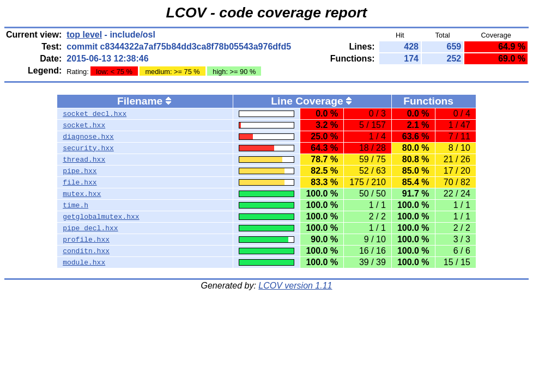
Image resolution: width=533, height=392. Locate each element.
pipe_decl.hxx (90, 228)
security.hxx (88, 148)
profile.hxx (86, 240)
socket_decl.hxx (95, 114)
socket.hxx (84, 125)
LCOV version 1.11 (295, 286)
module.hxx (84, 262)
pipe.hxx (80, 171)
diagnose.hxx (88, 137)
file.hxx (80, 182)
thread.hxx (84, 160)
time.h (75, 205)
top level (84, 35)
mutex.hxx (82, 194)
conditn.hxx (86, 251)
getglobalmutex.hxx (101, 217)
